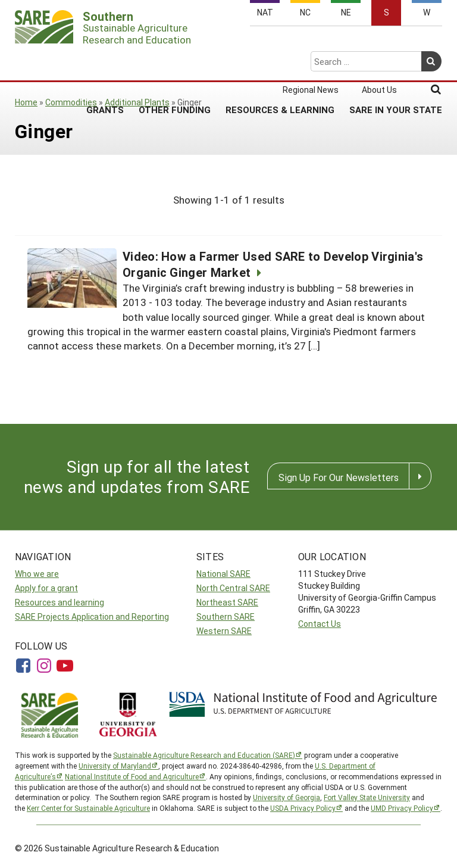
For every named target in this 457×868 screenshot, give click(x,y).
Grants (105, 63)
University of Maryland (115, 766)
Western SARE (224, 631)
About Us (379, 43)
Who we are (37, 574)
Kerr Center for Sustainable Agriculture (88, 808)
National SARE (223, 574)
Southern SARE (226, 616)
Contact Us (320, 624)
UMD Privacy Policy (402, 808)
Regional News (311, 43)
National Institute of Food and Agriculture (132, 776)
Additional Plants (137, 102)
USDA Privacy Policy (303, 808)
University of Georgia (287, 797)
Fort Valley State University (367, 797)
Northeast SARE (227, 602)
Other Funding (175, 63)
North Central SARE (233, 588)
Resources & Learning (280, 63)
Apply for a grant (46, 588)
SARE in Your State (396, 63)
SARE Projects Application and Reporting (92, 616)
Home (26, 102)
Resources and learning (60, 602)
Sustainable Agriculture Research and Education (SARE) (204, 755)
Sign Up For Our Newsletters (339, 477)
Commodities (71, 102)
